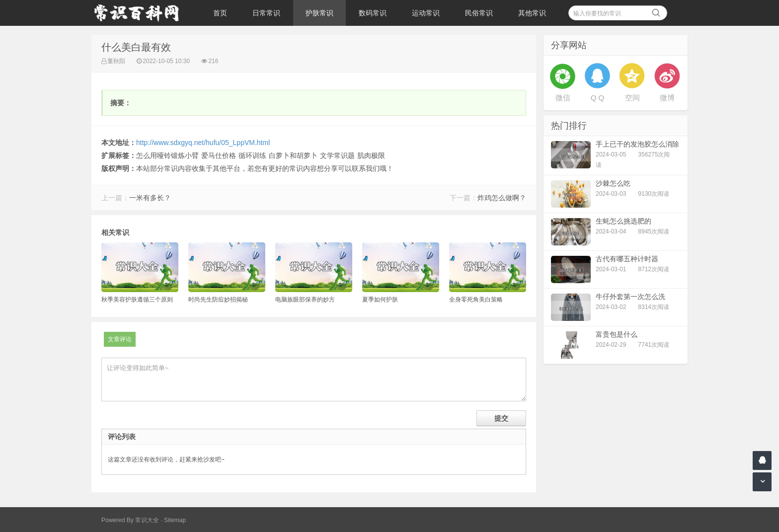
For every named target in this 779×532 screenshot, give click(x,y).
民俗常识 (479, 13)
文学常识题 (337, 155)
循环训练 (252, 155)
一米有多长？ (150, 198)
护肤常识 (319, 13)
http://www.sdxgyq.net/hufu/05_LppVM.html (203, 143)
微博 (667, 98)
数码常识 (373, 13)
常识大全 (147, 520)
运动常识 (426, 13)
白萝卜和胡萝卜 (293, 155)
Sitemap (175, 520)
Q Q (598, 98)
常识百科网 (141, 13)
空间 (632, 98)
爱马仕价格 (219, 155)
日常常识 (266, 13)
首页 (220, 13)
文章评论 (120, 339)
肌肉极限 (371, 155)
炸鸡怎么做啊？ (502, 198)
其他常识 (532, 13)
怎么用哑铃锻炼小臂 (167, 155)
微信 (563, 98)
